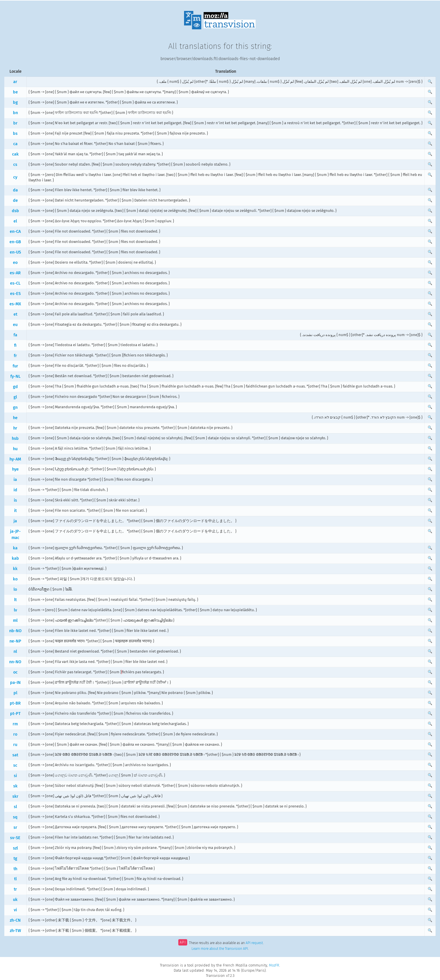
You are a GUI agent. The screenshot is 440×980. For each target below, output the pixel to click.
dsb (15, 211)
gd (15, 387)
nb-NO (15, 631)
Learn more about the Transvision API (220, 949)
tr (15, 889)
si (15, 776)
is (15, 500)
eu (15, 325)
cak (15, 154)
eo (15, 263)
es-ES (15, 294)
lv (15, 610)
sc (15, 765)
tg (15, 859)
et (15, 314)
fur (15, 366)
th (15, 869)
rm (15, 724)
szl (15, 848)
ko (15, 579)
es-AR (15, 273)
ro (15, 734)
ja (15, 521)
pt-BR (15, 703)
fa (15, 335)
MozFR (274, 965)
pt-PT (15, 714)
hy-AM (15, 459)
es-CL (15, 283)
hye (15, 469)
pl (15, 693)
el (15, 221)
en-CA (15, 232)
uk (15, 900)
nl (15, 652)
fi (15, 345)
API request (254, 943)
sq (15, 817)
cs (15, 165)
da (15, 190)
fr (15, 356)
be (15, 92)
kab (15, 558)
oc (15, 672)
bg (15, 102)
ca (15, 144)
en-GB (15, 242)
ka (15, 548)
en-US (15, 252)
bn (15, 113)
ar (15, 82)
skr (15, 796)
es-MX (15, 304)
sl (15, 807)
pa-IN (15, 683)
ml (15, 621)
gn (15, 407)
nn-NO (15, 662)
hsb (15, 439)
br (15, 123)
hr (15, 428)
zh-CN (15, 920)
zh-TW (15, 931)
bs (15, 134)
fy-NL (15, 376)
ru (15, 745)
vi (15, 910)
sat (15, 755)
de (15, 201)
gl (15, 397)
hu (15, 449)
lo (15, 589)
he (15, 418)
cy (15, 177)
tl (15, 879)
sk (15, 786)
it (15, 511)
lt (15, 600)
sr (15, 827)
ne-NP (15, 641)
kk (15, 569)
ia (15, 480)
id (15, 490)
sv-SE (15, 838)
